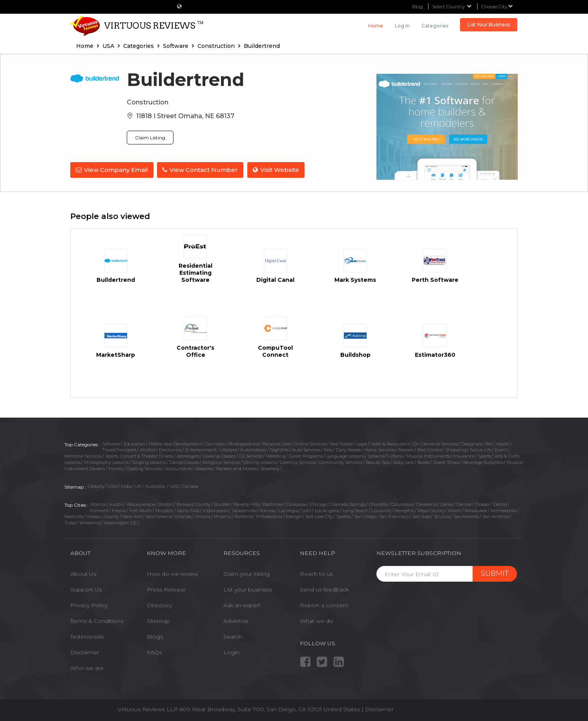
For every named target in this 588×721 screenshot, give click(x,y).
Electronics (170, 450)
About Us (83, 574)
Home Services (380, 450)
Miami (455, 511)
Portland (244, 517)
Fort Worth (141, 511)
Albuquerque (141, 504)
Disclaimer (85, 652)
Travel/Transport (119, 450)
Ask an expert (242, 605)
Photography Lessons (106, 462)
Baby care (404, 462)
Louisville (381, 511)
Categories (435, 26)
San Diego (365, 517)
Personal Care (277, 444)
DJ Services (251, 456)
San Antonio (496, 517)
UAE (174, 486)
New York (132, 517)
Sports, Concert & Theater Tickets (139, 456)
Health (503, 444)
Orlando (183, 517)
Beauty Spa (378, 462)
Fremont (99, 511)
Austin (116, 504)
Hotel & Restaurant (390, 444)
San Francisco (394, 517)
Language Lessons (345, 456)
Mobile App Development (175, 444)
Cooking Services (144, 469)
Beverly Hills (247, 504)
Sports (485, 456)
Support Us (86, 590)
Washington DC (120, 523)
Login (231, 652)
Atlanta (98, 504)
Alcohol (148, 450)
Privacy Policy (89, 605)
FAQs (154, 652)
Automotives (253, 450)
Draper (482, 504)
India (126, 486)
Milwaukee (476, 511)
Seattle (343, 517)
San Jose (421, 517)
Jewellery (270, 469)
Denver (464, 504)
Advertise (236, 621)
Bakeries (204, 469)
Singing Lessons (149, 462)
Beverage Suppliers (483, 462)
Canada (190, 486)
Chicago (319, 504)
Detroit (500, 504)
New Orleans (158, 517)
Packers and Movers (237, 469)
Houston (164, 511)
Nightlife (279, 450)
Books (423, 462)
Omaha (203, 517)
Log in (402, 26)
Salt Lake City (319, 517)
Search (233, 637)
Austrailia (156, 486)
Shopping (456, 450)
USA (113, 486)
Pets (328, 450)
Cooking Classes (219, 456)
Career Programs (306, 456)
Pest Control (430, 450)
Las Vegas (289, 511)
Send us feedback (324, 590)
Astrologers (188, 456)
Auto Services (306, 450)
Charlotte (378, 504)
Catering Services (298, 462)
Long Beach (356, 511)
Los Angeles (327, 511)
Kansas (268, 511)
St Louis (442, 517)
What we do (317, 621)
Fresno (119, 511)
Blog (417, 6)
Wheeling (90, 523)
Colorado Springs (348, 504)
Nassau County (103, 517)
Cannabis (215, 444)
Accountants (178, 469)
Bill (489, 444)
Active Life (481, 450)
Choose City (497, 6)
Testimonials (87, 637)
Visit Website (276, 170)
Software (111, 444)
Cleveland (427, 504)
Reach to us (316, 574)
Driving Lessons (260, 462)
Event (501, 450)
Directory (159, 605)
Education (134, 444)
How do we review (173, 574)
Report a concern (324, 605)
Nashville (74, 517)
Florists (116, 469)
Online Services (310, 444)
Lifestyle (228, 450)
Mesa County (431, 511)
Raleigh (294, 517)
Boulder (222, 504)
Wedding (276, 456)
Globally (96, 486)
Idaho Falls (188, 511)
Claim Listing (150, 138)
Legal (362, 444)
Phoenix (223, 517)
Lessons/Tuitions (386, 456)
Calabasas (297, 504)
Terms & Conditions (97, 621)
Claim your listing (247, 574)
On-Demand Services (436, 444)
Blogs (155, 637)
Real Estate (341, 444)
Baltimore (273, 504)
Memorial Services (83, 456)
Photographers (244, 444)
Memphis (404, 511)
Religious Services (221, 462)
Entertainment (201, 450)
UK (138, 486)
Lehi (307, 511)
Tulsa (70, 523)
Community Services (341, 462)
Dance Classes (184, 462)
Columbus (402, 504)
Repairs (406, 450)
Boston (166, 504)
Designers (472, 444)
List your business (248, 590)
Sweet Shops (446, 462)
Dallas (447, 504)
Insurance (464, 456)
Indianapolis (216, 511)
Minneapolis (503, 511)
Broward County (194, 504)
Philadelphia (269, 517)
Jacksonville (244, 511)
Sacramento (466, 517)
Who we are (87, 668)
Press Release (166, 590)
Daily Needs (348, 450)
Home (376, 26)
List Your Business (489, 25)
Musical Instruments (428, 456)
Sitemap (158, 621)
